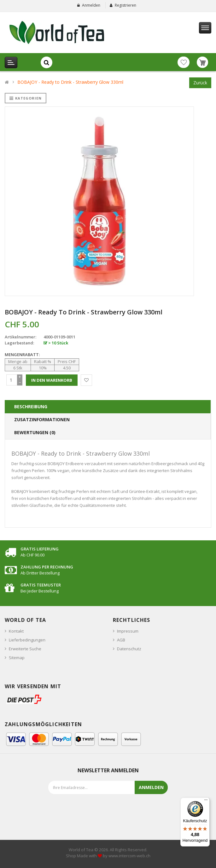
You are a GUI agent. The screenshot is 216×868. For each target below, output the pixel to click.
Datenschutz (129, 649)
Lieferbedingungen (27, 640)
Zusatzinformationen (42, 419)
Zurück (200, 83)
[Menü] (206, 801)
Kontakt (16, 631)
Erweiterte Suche (25, 649)
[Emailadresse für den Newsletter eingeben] (102, 787)
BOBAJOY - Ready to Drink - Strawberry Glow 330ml (70, 82)
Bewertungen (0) (35, 432)
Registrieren (126, 5)
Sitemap (17, 658)
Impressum (128, 631)
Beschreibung (31, 407)
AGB (121, 640)
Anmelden (91, 5)
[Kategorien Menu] (11, 63)
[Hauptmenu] (205, 28)
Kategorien (26, 98)
